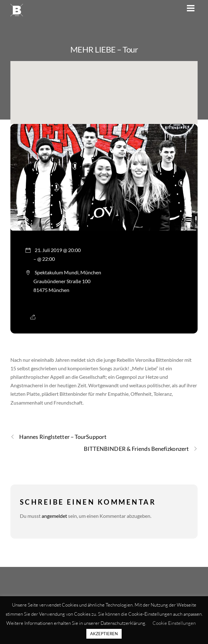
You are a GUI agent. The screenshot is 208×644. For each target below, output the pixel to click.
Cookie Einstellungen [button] (174, 623)
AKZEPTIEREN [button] (104, 634)
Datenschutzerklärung (123, 623)
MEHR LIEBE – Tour (104, 49)
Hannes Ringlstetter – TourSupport (58, 437)
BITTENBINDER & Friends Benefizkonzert (141, 449)
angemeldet (54, 516)
